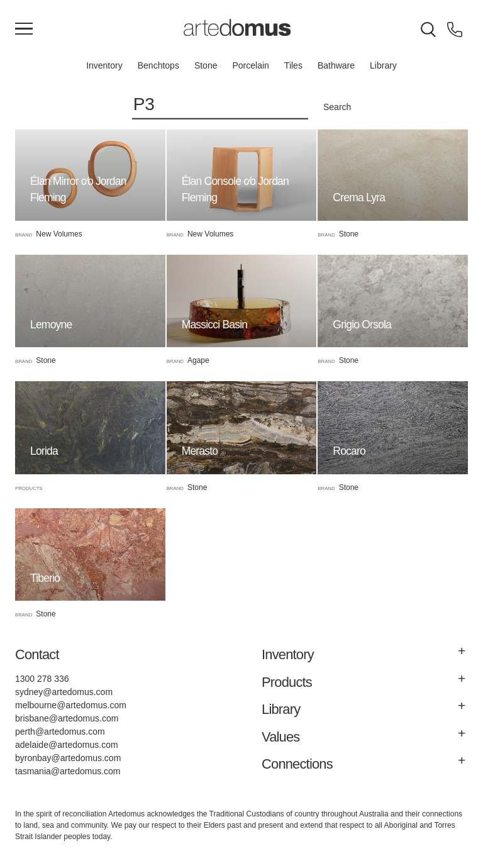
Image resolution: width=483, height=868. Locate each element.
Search (337, 107)
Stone (206, 65)
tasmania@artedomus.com (68, 771)
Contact (37, 654)
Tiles (293, 65)
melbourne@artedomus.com (71, 705)
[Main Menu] (24, 30)
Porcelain (250, 65)
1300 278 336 (42, 679)
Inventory (104, 65)
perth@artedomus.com (60, 732)
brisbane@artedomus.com (67, 718)
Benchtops (158, 65)
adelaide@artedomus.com (67, 745)
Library (383, 65)
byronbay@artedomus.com (68, 758)
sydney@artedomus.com (64, 692)
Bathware (336, 65)
